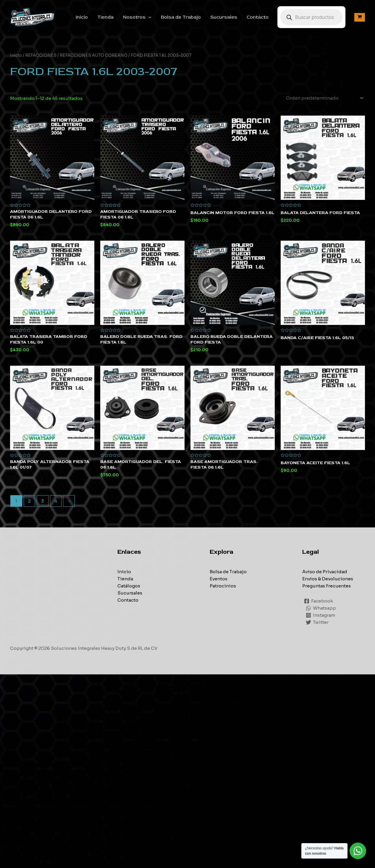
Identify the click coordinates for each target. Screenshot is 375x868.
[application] (148, 17)
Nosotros (137, 17)
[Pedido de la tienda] (324, 98)
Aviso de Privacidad (325, 572)
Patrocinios (223, 586)
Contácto (258, 17)
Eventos (219, 579)
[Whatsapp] (321, 608)
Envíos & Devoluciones (328, 579)
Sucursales (224, 17)
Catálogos (129, 586)
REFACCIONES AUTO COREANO (94, 55)
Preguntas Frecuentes (326, 586)
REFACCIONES (41, 55)
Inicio (82, 17)
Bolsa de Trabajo (181, 17)
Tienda (105, 17)
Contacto (128, 600)
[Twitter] (317, 622)
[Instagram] (320, 615)
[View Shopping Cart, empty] (360, 17)
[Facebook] (319, 601)
